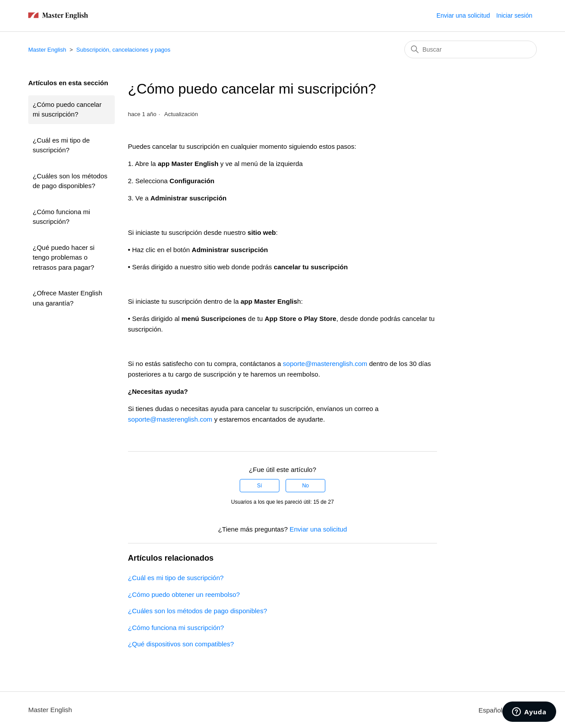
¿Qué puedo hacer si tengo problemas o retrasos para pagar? (64, 257)
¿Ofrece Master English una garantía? (68, 298)
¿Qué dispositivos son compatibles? (181, 644)
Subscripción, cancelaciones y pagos (123, 50)
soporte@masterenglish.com (325, 364)
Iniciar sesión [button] (514, 15)
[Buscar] (471, 49)
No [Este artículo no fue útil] (305, 486)
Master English (47, 50)
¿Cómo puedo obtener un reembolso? (184, 594)
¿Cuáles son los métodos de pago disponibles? (70, 181)
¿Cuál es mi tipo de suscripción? (61, 145)
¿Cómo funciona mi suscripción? (61, 217)
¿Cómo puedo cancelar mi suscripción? (67, 109)
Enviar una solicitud (463, 15)
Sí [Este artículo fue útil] (259, 486)
